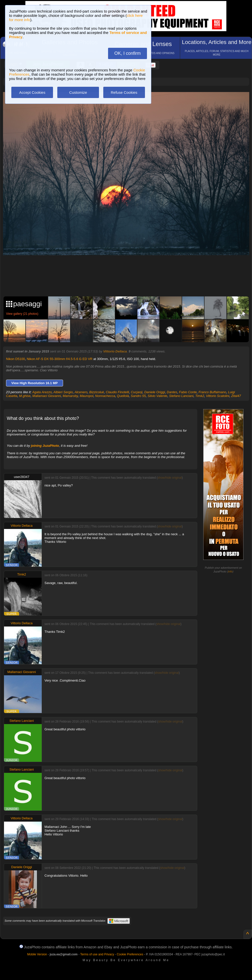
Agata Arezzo (42, 392)
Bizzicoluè (97, 392)
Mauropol (86, 396)
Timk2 (200, 396)
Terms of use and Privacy (97, 954)
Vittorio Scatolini (218, 396)
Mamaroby (70, 396)
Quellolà (123, 396)
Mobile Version (37, 954)
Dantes (172, 392)
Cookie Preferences (130, 954)
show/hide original (170, 478)
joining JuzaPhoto (45, 446)
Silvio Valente (158, 396)
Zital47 (236, 396)
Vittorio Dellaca (115, 351)
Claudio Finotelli (117, 392)
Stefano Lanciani (181, 396)
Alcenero (81, 392)
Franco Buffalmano (212, 392)
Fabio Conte (188, 392)
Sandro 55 (138, 396)
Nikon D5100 (15, 359)
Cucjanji (137, 392)
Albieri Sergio (63, 392)
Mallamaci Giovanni (47, 396)
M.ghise (25, 396)
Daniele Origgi (155, 392)
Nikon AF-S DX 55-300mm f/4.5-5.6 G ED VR (60, 359)
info (230, 571)
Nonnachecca (105, 396)
